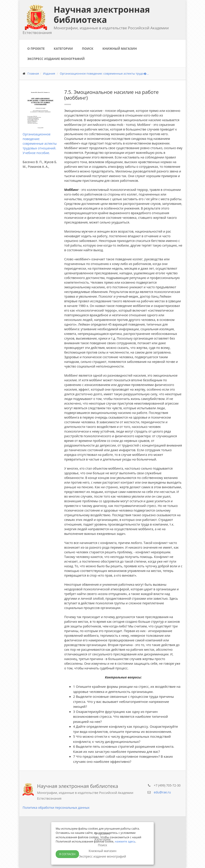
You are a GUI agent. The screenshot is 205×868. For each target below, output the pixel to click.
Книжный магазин (120, 48)
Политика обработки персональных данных (56, 808)
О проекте (36, 48)
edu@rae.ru (162, 792)
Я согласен (67, 854)
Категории (63, 48)
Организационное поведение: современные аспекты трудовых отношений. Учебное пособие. (40, 143)
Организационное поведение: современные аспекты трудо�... (104, 73)
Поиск (88, 48)
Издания (49, 73)
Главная (33, 73)
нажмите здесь (125, 841)
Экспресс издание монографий (56, 59)
